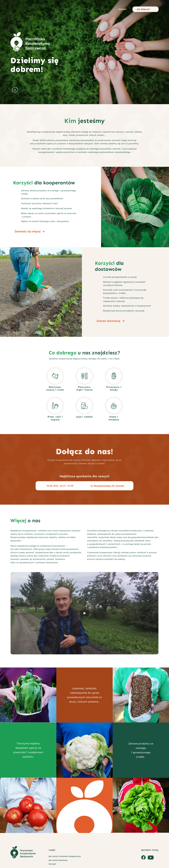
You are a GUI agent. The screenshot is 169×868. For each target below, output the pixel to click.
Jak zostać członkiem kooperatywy (65, 856)
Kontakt (52, 864)
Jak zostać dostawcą (58, 860)
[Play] (84, 613)
